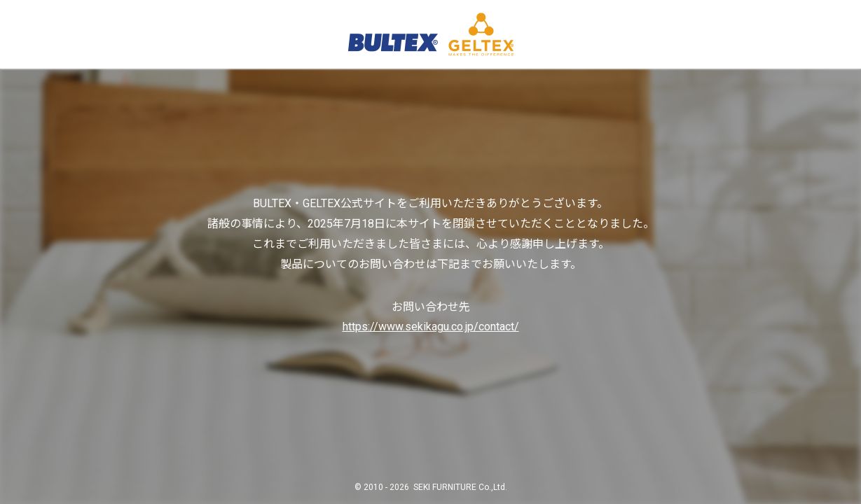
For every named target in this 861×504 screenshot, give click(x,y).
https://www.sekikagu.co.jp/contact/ (431, 327)
